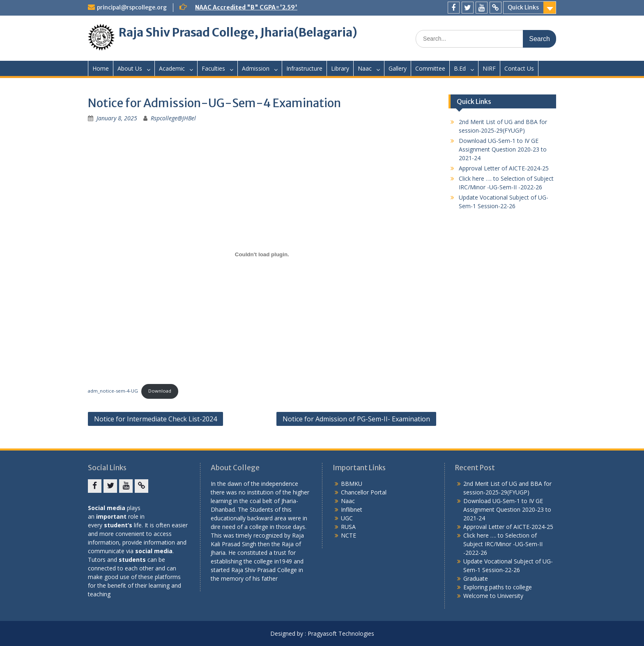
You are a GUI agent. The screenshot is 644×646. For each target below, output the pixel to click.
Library (340, 68)
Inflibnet (352, 509)
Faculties (213, 68)
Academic (172, 68)
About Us (130, 68)
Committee (430, 68)
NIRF (489, 68)
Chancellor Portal (364, 492)
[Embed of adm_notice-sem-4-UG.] (262, 254)
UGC (347, 518)
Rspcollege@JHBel (173, 118)
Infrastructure (304, 68)
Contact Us (519, 68)
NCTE (348, 535)
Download (160, 391)
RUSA (348, 527)
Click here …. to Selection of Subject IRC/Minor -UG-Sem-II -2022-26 (503, 544)
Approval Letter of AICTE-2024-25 (504, 168)
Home (101, 68)
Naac (365, 68)
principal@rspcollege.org (132, 7)
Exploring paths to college (498, 587)
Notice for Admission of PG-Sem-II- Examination (356, 419)
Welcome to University (493, 596)
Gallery (398, 68)
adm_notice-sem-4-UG (113, 391)
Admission (256, 68)
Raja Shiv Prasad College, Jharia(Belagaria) (238, 32)
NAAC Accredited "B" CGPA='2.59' (246, 7)
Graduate (476, 578)
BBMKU (352, 484)
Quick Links (523, 7)
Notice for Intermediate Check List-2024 (155, 419)
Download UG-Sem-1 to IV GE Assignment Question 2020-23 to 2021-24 (503, 149)
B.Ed (460, 68)
